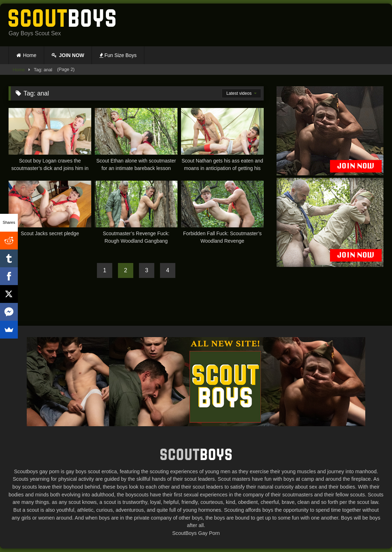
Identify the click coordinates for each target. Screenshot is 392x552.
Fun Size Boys (118, 55)
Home (30, 55)
